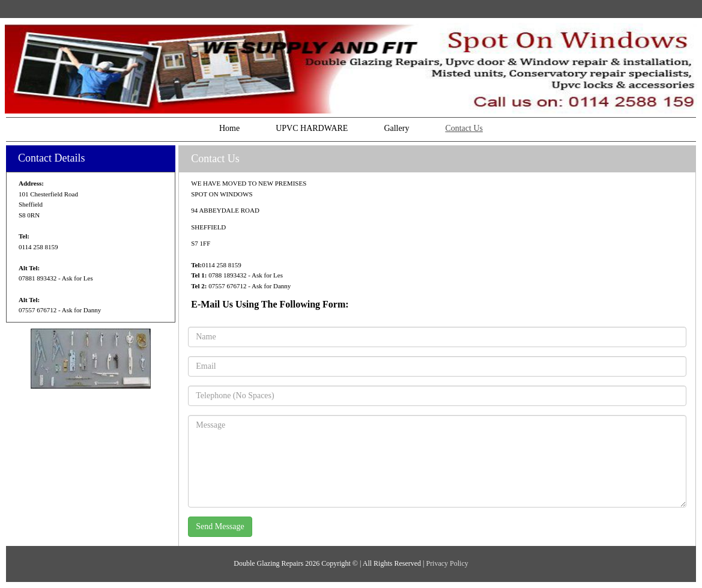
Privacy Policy (447, 563)
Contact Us (464, 128)
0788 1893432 (226, 275)
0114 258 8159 (38, 247)
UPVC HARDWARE (312, 128)
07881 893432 (38, 278)
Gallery (396, 128)
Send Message (220, 526)
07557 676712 (38, 310)
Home (229, 128)
